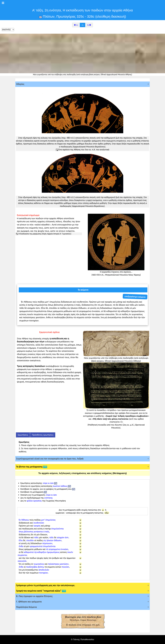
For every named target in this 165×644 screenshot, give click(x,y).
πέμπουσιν (47, 543)
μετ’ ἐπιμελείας (48, 520)
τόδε (36, 537)
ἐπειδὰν (30, 540)
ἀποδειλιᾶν (44, 570)
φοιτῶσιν (64, 564)
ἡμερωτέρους (53, 552)
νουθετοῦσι (39, 523)
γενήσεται (38, 532)
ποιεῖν (70, 552)
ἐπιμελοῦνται (57, 529)
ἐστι (67, 537)
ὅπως (21, 532)
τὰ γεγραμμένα (53, 549)
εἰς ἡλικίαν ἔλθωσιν (52, 540)
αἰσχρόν (61, 537)
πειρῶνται (22, 555)
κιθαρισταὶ (29, 552)
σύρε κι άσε (48, 483)
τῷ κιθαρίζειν (40, 552)
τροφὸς (37, 526)
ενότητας (48, 498)
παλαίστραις (54, 564)
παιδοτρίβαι (32, 567)
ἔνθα (21, 546)
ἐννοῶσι (64, 549)
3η (89, 25)
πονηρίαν (44, 573)
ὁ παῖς (46, 532)
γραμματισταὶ (36, 546)
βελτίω (41, 567)
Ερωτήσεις (23, 435)
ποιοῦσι (65, 567)
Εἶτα (21, 540)
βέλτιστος (29, 532)
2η (83, 25)
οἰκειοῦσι (22, 561)
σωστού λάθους (60, 486)
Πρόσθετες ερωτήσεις (43, 435)
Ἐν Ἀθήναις (24, 520)
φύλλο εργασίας (34, 501)
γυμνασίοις (39, 564)
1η (76, 25)
